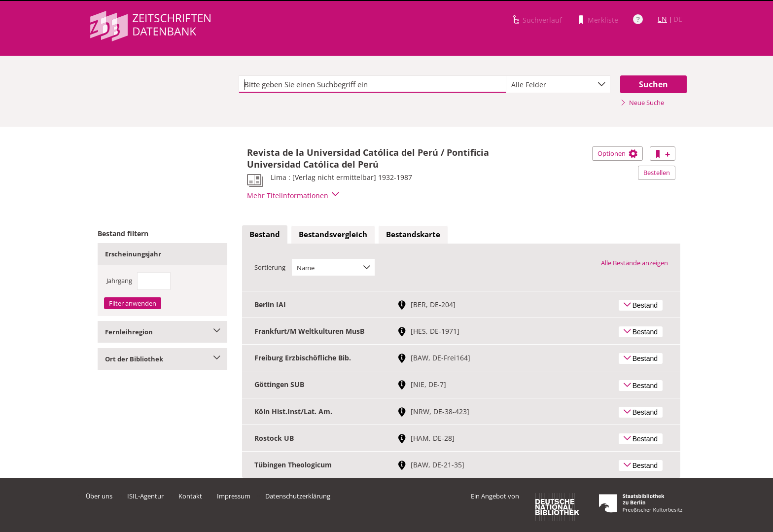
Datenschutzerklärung (298, 496)
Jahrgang (119, 281)
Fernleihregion (162, 332)
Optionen (617, 153)
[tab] (265, 235)
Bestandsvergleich (333, 234)
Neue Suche (642, 103)
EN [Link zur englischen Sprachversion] (662, 19)
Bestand (265, 234)
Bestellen (657, 173)
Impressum (234, 496)
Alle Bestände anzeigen (634, 263)
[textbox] (372, 84)
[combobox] (558, 84)
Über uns (99, 496)
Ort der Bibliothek (162, 359)
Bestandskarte (413, 234)
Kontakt (190, 496)
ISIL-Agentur (145, 496)
